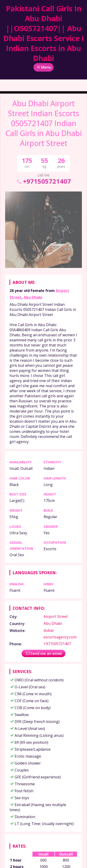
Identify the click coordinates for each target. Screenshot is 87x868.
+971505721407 (43, 181)
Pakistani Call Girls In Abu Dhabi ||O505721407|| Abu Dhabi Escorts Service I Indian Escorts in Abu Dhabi (44, 33)
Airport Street (56, 616)
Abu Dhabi (33, 297)
